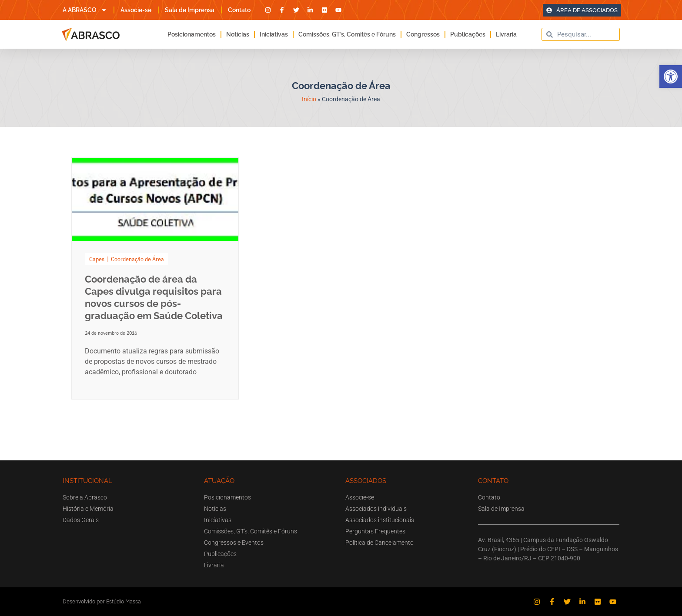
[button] (671, 77)
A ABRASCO (85, 10)
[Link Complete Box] (155, 278)
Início (309, 99)
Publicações (468, 34)
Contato (239, 10)
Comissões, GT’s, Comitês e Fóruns (347, 34)
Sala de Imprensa (190, 10)
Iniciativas (274, 34)
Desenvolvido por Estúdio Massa (102, 601)
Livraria (506, 34)
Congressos (423, 34)
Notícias (238, 34)
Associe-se (136, 10)
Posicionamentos (192, 34)
